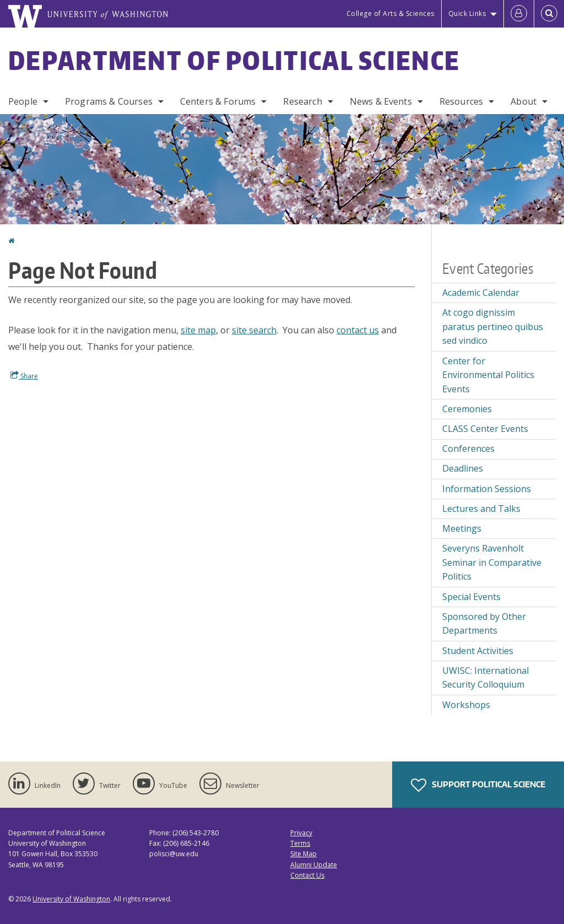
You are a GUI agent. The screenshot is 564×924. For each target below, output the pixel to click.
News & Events (381, 101)
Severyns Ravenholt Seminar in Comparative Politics (492, 562)
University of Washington (71, 899)
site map (198, 330)
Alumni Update (314, 865)
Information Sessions (487, 489)
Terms (300, 843)
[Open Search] (549, 14)
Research (302, 101)
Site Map (303, 854)
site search (254, 330)
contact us (358, 330)
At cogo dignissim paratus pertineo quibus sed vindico (493, 326)
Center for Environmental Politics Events (488, 375)
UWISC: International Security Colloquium (486, 678)
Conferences (468, 449)
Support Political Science (478, 785)
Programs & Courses (109, 101)
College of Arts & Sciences (391, 13)
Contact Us (307, 875)
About (524, 101)
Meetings (462, 528)
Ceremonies (467, 409)
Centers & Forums (218, 101)
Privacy (301, 833)
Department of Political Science (234, 60)
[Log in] (519, 14)
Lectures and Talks (481, 509)
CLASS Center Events (485, 429)
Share (24, 376)
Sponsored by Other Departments (484, 624)
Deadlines (463, 468)
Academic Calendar (481, 293)
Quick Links (467, 13)
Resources (461, 101)
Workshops (466, 705)
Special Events (471, 597)
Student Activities (478, 651)
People (23, 101)
